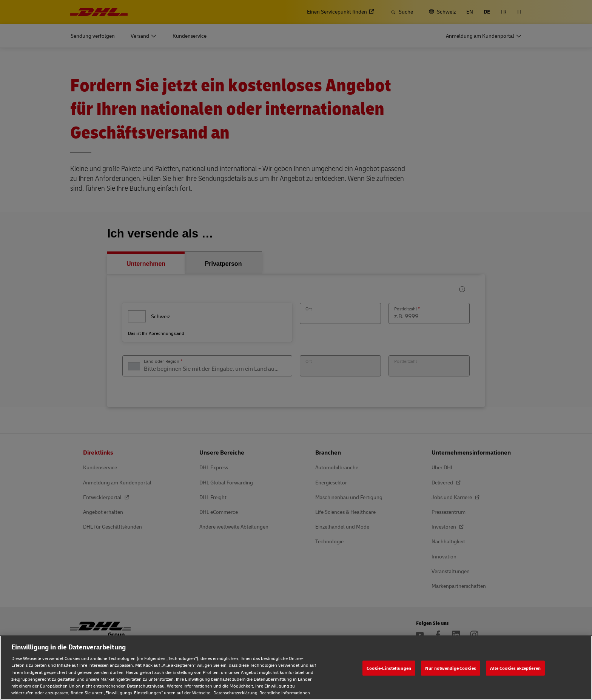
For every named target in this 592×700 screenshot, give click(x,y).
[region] (296, 668)
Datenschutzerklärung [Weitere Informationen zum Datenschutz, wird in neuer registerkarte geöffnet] (235, 693)
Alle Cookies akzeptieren (515, 668)
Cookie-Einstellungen (389, 668)
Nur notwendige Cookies (451, 668)
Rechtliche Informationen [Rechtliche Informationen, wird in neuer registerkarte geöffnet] (285, 693)
